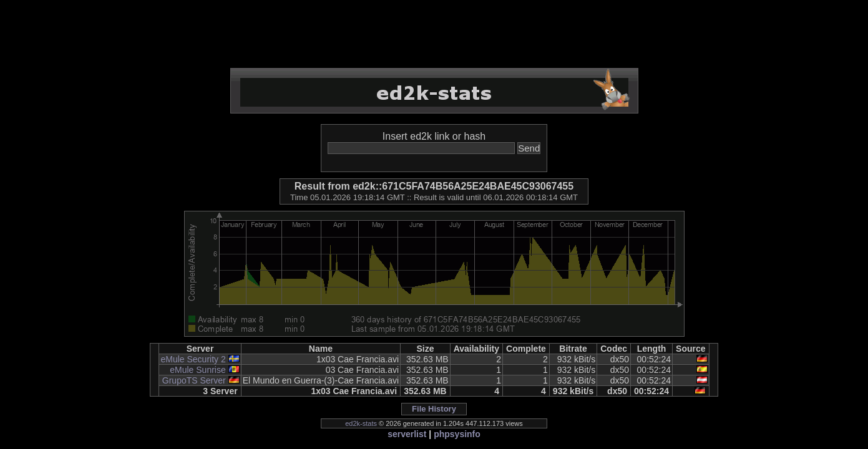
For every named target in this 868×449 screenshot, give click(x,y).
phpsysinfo (457, 434)
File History (434, 409)
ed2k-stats (361, 423)
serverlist (407, 434)
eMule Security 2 (193, 359)
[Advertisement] (434, 34)
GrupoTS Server (194, 380)
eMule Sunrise (198, 370)
